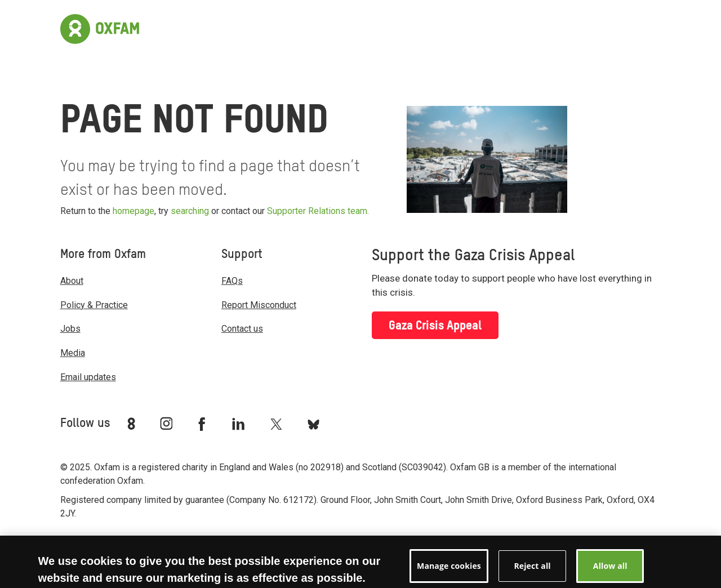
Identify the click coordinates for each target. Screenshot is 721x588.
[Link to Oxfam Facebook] (203, 424)
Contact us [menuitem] (242, 329)
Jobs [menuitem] (70, 329)
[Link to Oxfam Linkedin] (240, 424)
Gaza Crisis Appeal (435, 326)
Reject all (532, 571)
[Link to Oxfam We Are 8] (133, 424)
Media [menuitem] (73, 353)
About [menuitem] (72, 281)
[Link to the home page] (100, 28)
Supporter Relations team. (318, 211)
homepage (133, 211)
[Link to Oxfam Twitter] (276, 424)
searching (190, 211)
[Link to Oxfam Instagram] (166, 423)
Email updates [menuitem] (88, 377)
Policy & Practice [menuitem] (94, 305)
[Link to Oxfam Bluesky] (313, 424)
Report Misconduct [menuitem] (259, 305)
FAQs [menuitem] (232, 281)
